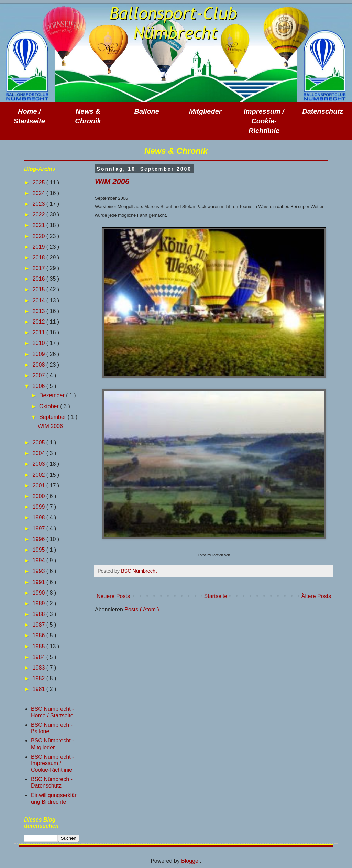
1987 (40, 625)
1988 (40, 614)
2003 (40, 464)
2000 (40, 496)
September (53, 417)
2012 (40, 322)
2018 (40, 257)
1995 (40, 550)
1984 (40, 657)
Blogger (190, 861)
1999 (40, 507)
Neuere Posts (113, 596)
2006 (40, 386)
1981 (40, 689)
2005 (40, 442)
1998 (40, 517)
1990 (40, 593)
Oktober (50, 406)
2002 (40, 475)
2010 (40, 343)
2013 (40, 311)
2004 (40, 453)
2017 (40, 268)
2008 (40, 365)
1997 (40, 528)
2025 (40, 182)
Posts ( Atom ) (142, 610)
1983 (40, 668)
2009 (40, 354)
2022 (40, 214)
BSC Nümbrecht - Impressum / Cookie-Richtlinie (52, 763)
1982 (40, 678)
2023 (40, 204)
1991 (40, 582)
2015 (40, 289)
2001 (40, 485)
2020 (40, 236)
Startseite (216, 596)
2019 (40, 247)
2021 (40, 225)
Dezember (53, 395)
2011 (40, 332)
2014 (40, 300)
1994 (40, 560)
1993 (40, 571)
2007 (40, 375)
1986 (40, 635)
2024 (40, 193)
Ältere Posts (316, 596)
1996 (40, 539)
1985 (40, 646)
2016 (40, 279)
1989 (40, 603)
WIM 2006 (112, 181)
